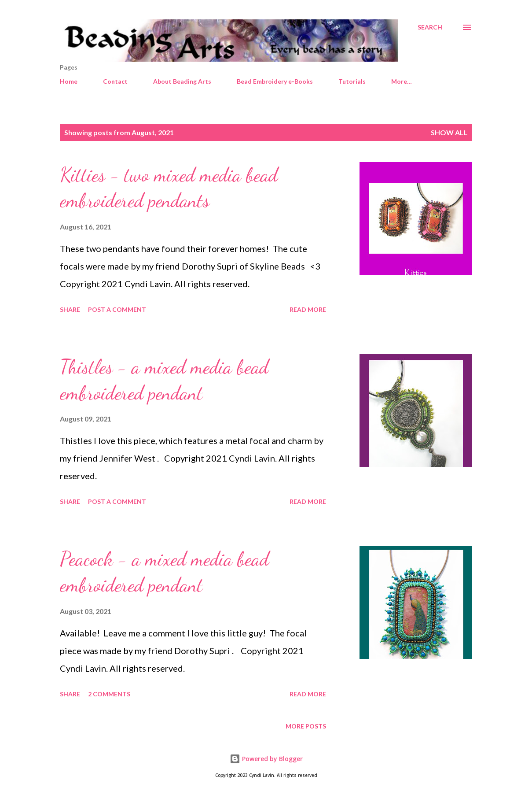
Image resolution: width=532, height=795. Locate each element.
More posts (306, 726)
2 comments (109, 694)
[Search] (430, 27)
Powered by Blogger (266, 759)
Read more (308, 309)
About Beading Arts (182, 81)
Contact (115, 81)
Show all (449, 132)
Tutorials (352, 81)
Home (69, 81)
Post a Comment (117, 309)
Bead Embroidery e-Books (275, 81)
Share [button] (70, 309)
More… (402, 81)
